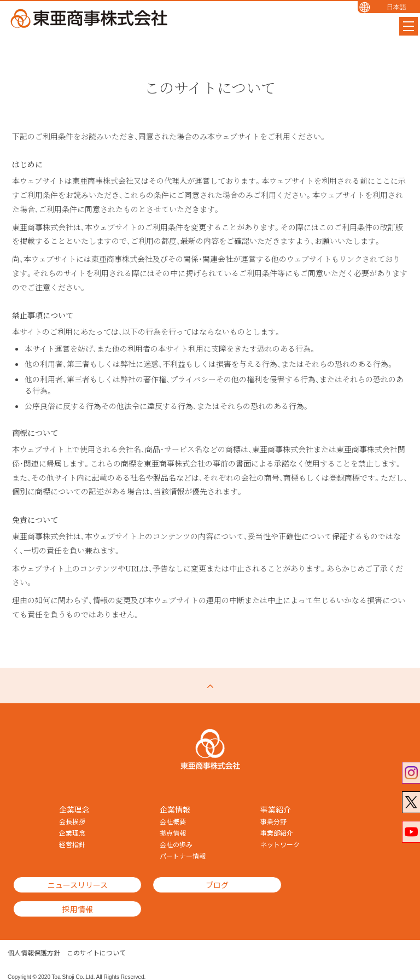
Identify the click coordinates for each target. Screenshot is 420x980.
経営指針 (72, 844)
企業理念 (72, 833)
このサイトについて (96, 936)
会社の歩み (176, 844)
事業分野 (273, 821)
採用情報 (329, 885)
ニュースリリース (72, 885)
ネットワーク (280, 844)
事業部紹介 (277, 833)
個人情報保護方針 (34, 936)
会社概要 (173, 821)
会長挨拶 (72, 821)
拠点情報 (173, 833)
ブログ (201, 885)
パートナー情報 (183, 856)
